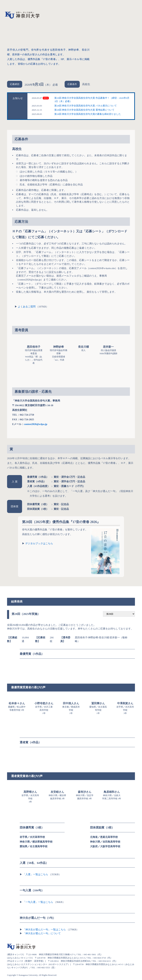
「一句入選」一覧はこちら (38, 902)
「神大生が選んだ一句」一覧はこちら (44, 930)
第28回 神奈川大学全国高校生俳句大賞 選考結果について (84, 110)
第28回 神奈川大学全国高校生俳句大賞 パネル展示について (85, 106)
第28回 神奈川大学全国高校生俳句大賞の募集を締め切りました (88, 114)
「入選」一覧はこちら (35, 874)
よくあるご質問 (27, 307)
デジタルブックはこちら (39, 543)
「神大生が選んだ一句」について (42, 933)
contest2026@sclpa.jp (36, 424)
